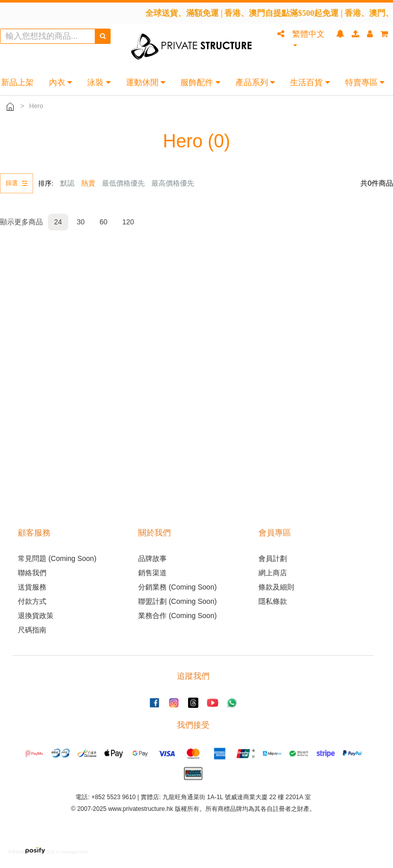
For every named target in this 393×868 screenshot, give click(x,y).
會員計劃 (273, 558)
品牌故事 (152, 558)
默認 (67, 183)
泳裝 (99, 82)
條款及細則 (276, 587)
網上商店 (273, 573)
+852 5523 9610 (113, 797)
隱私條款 (273, 601)
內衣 (60, 82)
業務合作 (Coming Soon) (177, 616)
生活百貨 (310, 82)
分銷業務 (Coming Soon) (177, 587)
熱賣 (88, 183)
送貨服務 (32, 587)
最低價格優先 (123, 183)
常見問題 (32, 558)
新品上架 (17, 82)
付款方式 (32, 601)
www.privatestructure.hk (140, 809)
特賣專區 (365, 82)
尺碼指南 (32, 630)
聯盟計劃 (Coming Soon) (177, 601)
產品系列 (255, 82)
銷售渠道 (152, 573)
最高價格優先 (173, 183)
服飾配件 (200, 82)
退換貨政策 (36, 616)
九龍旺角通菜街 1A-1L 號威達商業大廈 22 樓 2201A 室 (237, 797)
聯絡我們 (32, 573)
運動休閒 (146, 82)
